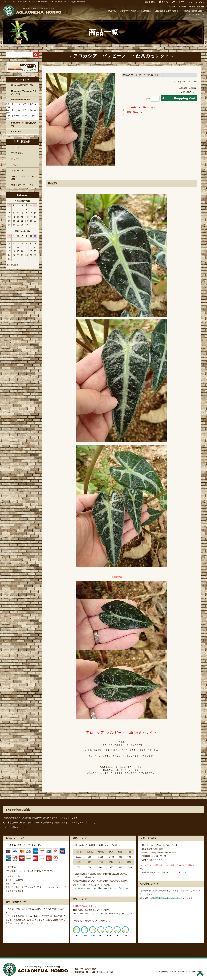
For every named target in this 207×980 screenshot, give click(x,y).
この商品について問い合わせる (139, 108)
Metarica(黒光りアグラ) (22, 85)
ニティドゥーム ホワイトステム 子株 (22, 111)
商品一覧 (112, 11)
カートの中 (180, 2)
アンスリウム (17, 153)
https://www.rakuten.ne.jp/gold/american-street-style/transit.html (101, 888)
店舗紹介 (147, 11)
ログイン (165, 2)
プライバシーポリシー (194, 14)
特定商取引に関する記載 (193, 11)
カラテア (15, 159)
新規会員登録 (150, 2)
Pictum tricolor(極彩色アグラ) (24, 124)
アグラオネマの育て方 (130, 11)
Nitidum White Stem (21, 100)
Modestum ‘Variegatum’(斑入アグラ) (24, 93)
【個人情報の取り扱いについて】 (165, 898)
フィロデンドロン (19, 171)
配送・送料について (134, 113)
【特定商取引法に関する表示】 (45, 818)
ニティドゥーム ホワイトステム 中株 (22, 105)
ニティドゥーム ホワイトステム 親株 (22, 117)
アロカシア (16, 147)
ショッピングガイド (196, 2)
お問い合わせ (172, 11)
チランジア (16, 165)
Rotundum (16, 131)
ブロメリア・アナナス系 (22, 185)
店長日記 (159, 11)
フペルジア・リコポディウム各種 (24, 178)
